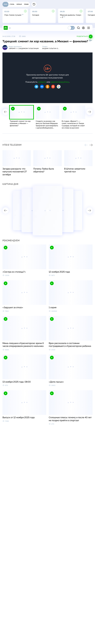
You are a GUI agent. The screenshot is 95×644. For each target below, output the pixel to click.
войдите (42, 82)
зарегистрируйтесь (60, 82)
